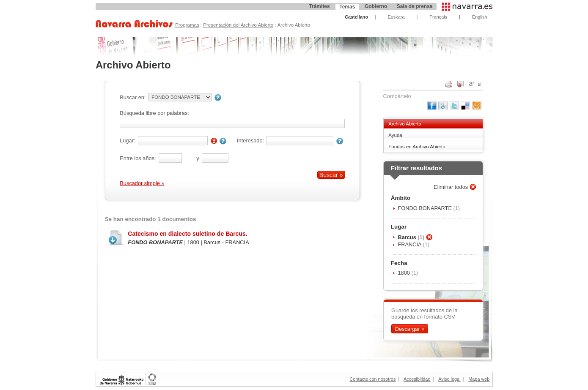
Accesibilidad (417, 379)
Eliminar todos (452, 187)
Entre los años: (138, 158)
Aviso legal (449, 379)
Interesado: (250, 140)
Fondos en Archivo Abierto (417, 147)
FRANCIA (410, 244)
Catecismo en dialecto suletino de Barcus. (187, 234)
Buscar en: (133, 97)
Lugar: (127, 140)
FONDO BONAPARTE (425, 208)
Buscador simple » (142, 183)
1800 (404, 273)
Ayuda (395, 135)
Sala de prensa (415, 6)
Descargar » (410, 329)
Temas (347, 7)
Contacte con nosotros (373, 379)
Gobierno (376, 6)
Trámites (319, 6)
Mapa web (479, 379)
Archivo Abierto (405, 124)
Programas (187, 25)
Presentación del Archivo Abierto (238, 25)
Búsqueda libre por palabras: (154, 113)
